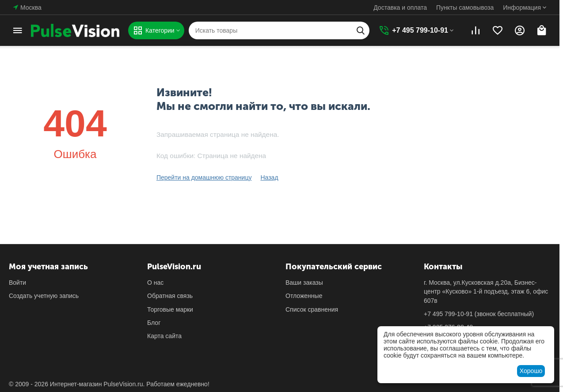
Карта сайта (164, 336)
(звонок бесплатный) (479, 314)
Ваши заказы (304, 283)
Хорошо (531, 371)
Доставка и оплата (400, 8)
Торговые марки (170, 309)
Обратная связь (170, 296)
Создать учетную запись (44, 296)
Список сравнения (312, 309)
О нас (155, 283)
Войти (17, 283)
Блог (154, 323)
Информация (522, 8)
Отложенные (304, 296)
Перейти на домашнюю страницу (204, 177)
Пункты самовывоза (465, 8)
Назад (269, 177)
